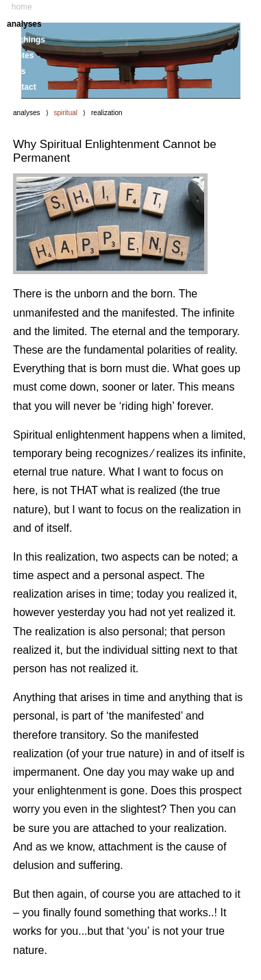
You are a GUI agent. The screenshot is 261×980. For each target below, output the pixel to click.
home (22, 7)
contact (22, 87)
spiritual (66, 113)
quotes (20, 56)
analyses (24, 24)
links (16, 71)
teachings (26, 40)
